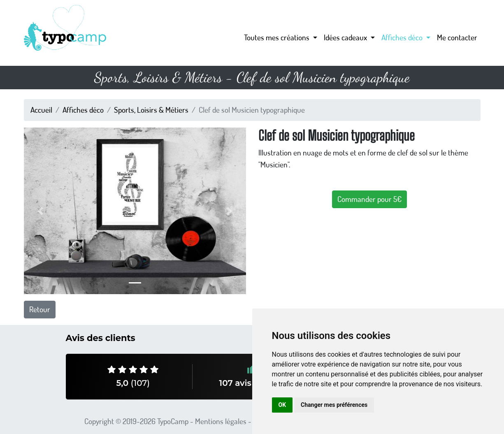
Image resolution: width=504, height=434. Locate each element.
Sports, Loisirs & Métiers (151, 110)
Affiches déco (83, 110)
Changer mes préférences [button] (334, 405)
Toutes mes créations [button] (278, 37)
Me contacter (457, 37)
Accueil (41, 110)
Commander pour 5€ (369, 199)
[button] (41, 211)
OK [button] (282, 405)
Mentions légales (221, 421)
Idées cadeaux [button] (346, 37)
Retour (40, 309)
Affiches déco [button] (403, 37)
